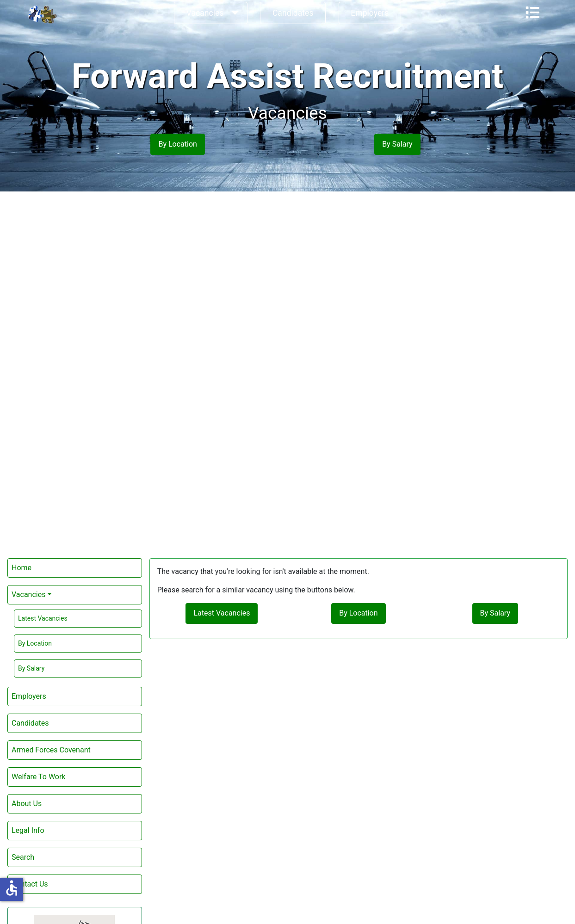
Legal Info (28, 830)
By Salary (31, 668)
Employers (370, 13)
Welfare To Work (38, 777)
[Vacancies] (233, 13)
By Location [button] (177, 144)
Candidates (293, 13)
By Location (35, 643)
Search (23, 857)
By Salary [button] (397, 144)
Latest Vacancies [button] (222, 613)
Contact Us (30, 884)
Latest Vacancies (43, 618)
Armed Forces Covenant (51, 750)
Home (22, 568)
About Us (27, 804)
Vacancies (205, 13)
